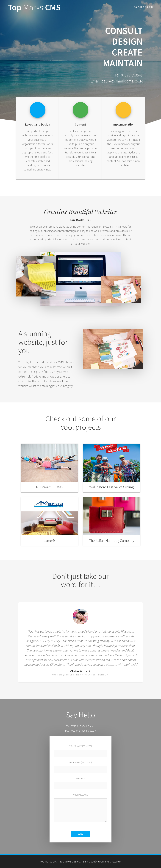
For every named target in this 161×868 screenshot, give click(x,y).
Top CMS (34, 7)
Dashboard (144, 7)
